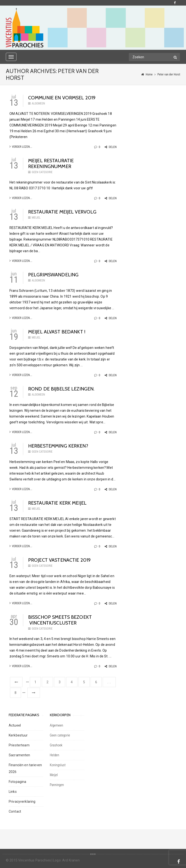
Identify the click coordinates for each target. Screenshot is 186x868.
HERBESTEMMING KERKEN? (58, 446)
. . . (109, 682)
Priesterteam (19, 745)
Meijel (36, 218)
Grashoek (56, 745)
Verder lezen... (21, 147)
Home (149, 74)
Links (13, 792)
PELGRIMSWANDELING (53, 275)
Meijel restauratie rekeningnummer (51, 163)
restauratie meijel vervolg (62, 212)
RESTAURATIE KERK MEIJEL (57, 503)
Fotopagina (17, 782)
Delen (111, 147)
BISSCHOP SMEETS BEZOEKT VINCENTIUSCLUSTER (60, 620)
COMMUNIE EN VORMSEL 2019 (62, 98)
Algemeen (38, 103)
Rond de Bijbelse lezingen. (61, 389)
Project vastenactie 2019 (59, 560)
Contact (15, 811)
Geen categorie (42, 172)
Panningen (57, 785)
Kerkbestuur (18, 735)
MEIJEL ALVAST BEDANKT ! (57, 332)
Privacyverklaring (22, 802)
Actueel (15, 725)
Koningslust (58, 765)
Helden (55, 755)
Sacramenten (19, 755)
